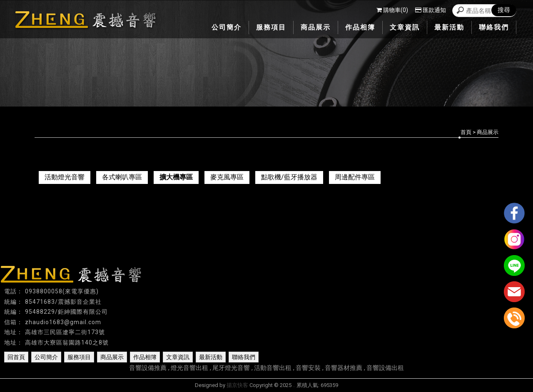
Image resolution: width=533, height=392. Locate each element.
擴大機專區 (176, 177)
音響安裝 (308, 368)
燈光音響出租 (189, 368)
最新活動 (211, 357)
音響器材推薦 (344, 368)
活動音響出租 (273, 368)
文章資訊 (178, 357)
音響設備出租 (385, 368)
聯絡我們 (244, 357)
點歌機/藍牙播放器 (289, 177)
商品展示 (112, 357)
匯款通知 (431, 10)
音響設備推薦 (148, 368)
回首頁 (16, 357)
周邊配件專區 (355, 177)
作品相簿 (145, 357)
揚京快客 (237, 385)
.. (294, 385)
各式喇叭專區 (122, 177)
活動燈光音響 (65, 177)
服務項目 (79, 357)
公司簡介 (46, 357)
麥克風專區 (227, 177)
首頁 (466, 132)
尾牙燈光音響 (231, 368)
